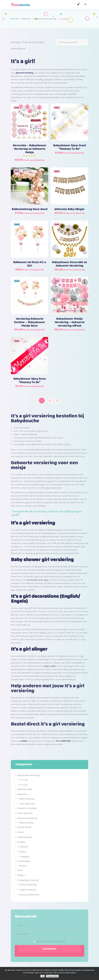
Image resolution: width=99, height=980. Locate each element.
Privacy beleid (52, 976)
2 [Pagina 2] (50, 401)
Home (15, 19)
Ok (42, 976)
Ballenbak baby (25, 789)
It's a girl (24, 785)
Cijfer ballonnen (27, 804)
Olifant (23, 852)
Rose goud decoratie (29, 895)
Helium (21, 832)
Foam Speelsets (25, 813)
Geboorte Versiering (27, 818)
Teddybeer (25, 857)
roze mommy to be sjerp (37, 580)
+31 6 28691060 (63, 741)
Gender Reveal (24, 827)
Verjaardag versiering (28, 880)
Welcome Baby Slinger (69, 209)
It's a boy (24, 780)
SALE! (20, 870)
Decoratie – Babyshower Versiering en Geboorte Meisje (30, 149)
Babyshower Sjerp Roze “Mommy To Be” (30, 381)
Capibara (24, 847)
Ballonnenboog (27, 799)
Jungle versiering (28, 890)
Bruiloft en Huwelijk (27, 808)
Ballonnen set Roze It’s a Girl (30, 264)
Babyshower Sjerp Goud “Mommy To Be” (69, 147)
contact (24, 741)
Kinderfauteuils (25, 837)
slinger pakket (50, 666)
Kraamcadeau (24, 861)
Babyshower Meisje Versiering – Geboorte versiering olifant (70, 322)
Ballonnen (22, 794)
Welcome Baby (26, 823)
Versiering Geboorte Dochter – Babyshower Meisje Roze (30, 322)
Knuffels (21, 842)
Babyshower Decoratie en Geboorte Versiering (69, 264)
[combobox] (72, 42)
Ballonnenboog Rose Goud (29, 209)
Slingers (21, 875)
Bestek (23, 866)
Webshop (26, 19)
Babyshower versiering (45, 19)
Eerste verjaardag (28, 885)
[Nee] (96, 973)
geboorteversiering (24, 73)
